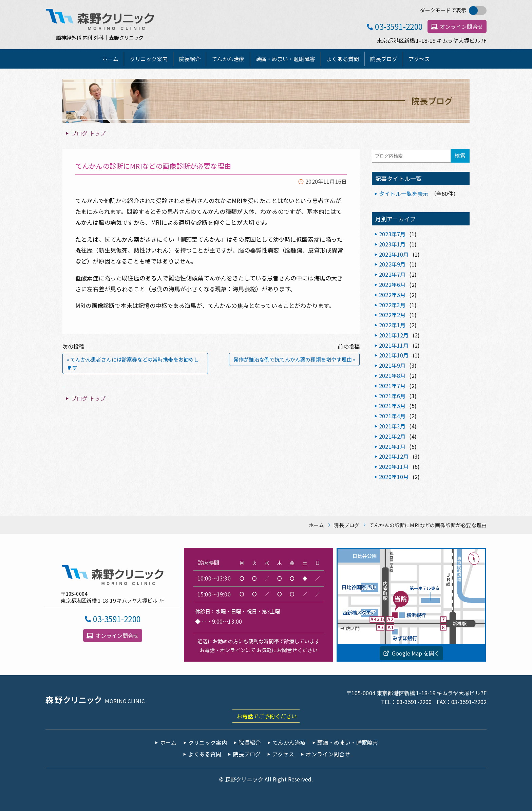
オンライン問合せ (461, 26)
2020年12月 (394, 456)
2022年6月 (392, 284)
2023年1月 (392, 244)
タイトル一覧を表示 (404, 193)
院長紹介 (190, 59)
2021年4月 (392, 416)
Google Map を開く (416, 653)
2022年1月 (392, 325)
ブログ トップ (88, 133)
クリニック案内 (149, 59)
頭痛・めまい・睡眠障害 (285, 59)
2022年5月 (392, 295)
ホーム (110, 59)
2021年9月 (392, 365)
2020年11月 (394, 466)
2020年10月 (394, 477)
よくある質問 (343, 59)
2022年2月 (392, 315)
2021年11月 (394, 345)
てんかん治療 (228, 59)
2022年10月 (394, 254)
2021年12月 (394, 335)
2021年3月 (392, 426)
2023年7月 (392, 234)
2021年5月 (392, 406)
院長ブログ (384, 59)
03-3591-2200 (399, 26)
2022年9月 (392, 264)
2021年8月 (392, 375)
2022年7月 (392, 274)
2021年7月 (392, 386)
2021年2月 (392, 436)
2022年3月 (392, 305)
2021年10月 (394, 355)
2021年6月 (392, 396)
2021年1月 (392, 446)
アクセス (419, 59)
